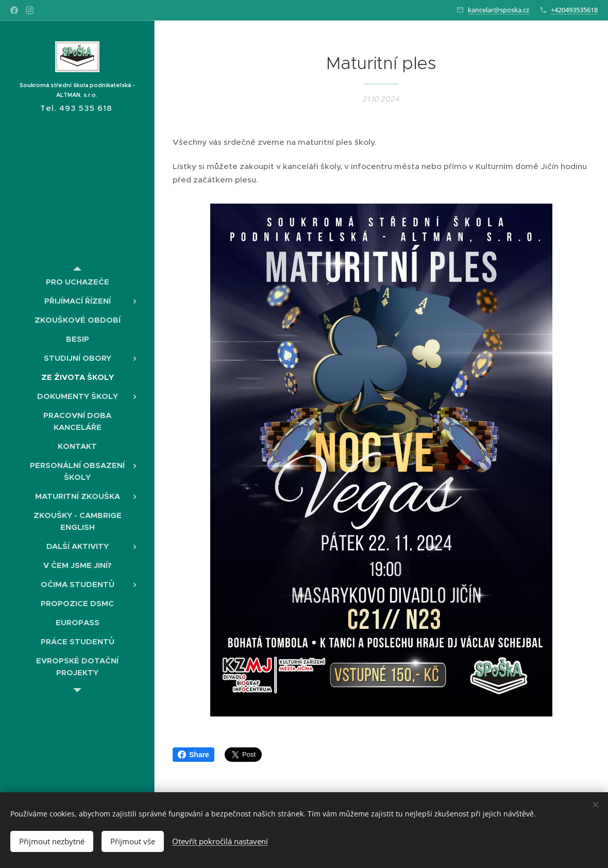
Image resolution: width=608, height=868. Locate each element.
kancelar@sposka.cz (499, 10)
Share (193, 755)
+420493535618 (574, 10)
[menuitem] (77, 282)
